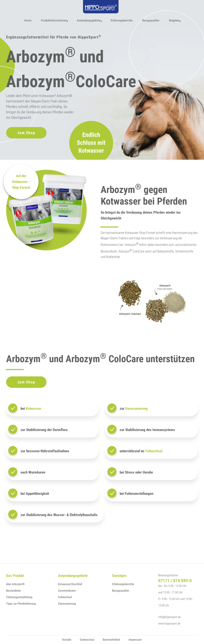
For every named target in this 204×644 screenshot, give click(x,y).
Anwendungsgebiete (88, 21)
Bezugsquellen (152, 21)
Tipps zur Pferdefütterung (21, 604)
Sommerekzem (67, 591)
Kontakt (67, 640)
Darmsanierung (67, 604)
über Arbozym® (15, 584)
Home (25, 21)
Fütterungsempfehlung (19, 597)
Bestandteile (13, 591)
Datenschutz (87, 640)
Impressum (135, 640)
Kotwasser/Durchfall (70, 584)
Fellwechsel (65, 597)
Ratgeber (175, 21)
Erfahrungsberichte (123, 21)
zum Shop (26, 133)
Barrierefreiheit (111, 640)
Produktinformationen (51, 21)
